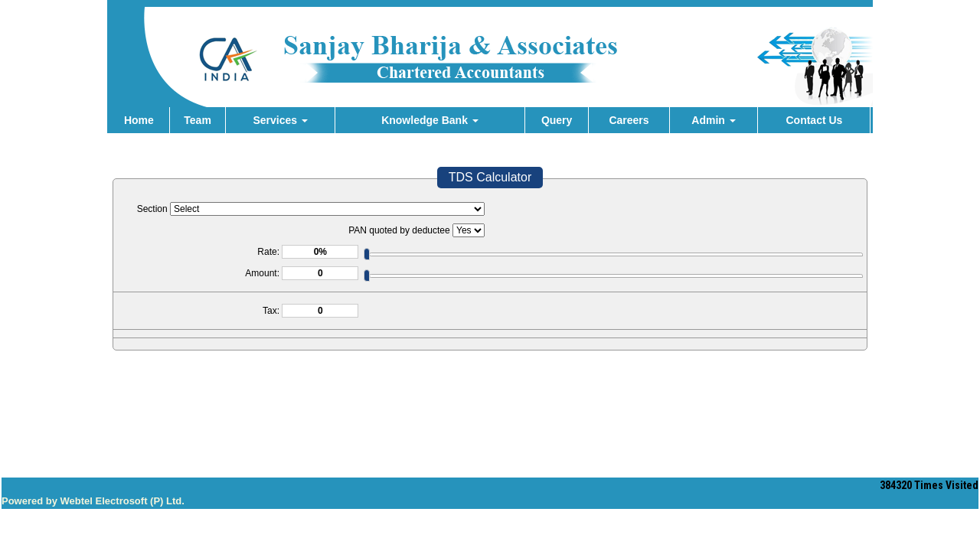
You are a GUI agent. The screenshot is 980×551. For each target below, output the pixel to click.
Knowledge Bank (430, 120)
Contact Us (814, 120)
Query (557, 120)
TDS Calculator (490, 177)
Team (198, 120)
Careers (629, 120)
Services (280, 120)
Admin (713, 120)
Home (139, 120)
